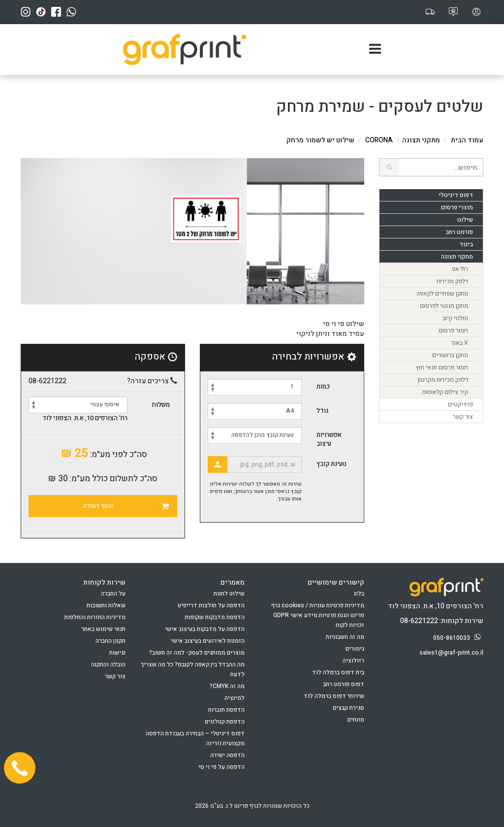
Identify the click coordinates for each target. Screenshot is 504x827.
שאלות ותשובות (106, 605)
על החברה (113, 594)
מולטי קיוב (455, 318)
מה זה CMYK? (227, 686)
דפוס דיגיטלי (456, 195)
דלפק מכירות (452, 281)
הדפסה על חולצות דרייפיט (211, 605)
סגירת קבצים (348, 708)
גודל (322, 411)
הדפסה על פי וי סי (221, 767)
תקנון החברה (110, 641)
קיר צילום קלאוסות (445, 392)
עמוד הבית (467, 140)
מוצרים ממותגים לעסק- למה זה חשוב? (197, 653)
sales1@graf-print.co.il (451, 653)
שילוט (465, 220)
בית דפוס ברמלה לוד (338, 672)
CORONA (379, 140)
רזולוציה (353, 661)
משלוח (161, 405)
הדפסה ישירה (227, 755)
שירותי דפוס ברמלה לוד (334, 696)
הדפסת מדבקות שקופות (215, 617)
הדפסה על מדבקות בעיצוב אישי (205, 629)
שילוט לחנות (229, 594)
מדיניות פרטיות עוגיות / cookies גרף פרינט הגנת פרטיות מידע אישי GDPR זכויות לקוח (318, 615)
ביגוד (466, 244)
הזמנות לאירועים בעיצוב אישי (208, 641)
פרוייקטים (460, 404)
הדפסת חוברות (226, 710)
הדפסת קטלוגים (225, 722)
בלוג (359, 594)
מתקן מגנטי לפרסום (444, 306)
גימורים (355, 649)
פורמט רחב (459, 232)
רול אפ (460, 269)
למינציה (235, 698)
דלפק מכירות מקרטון (443, 380)
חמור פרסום (453, 331)
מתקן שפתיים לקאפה (442, 294)
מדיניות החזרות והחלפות (95, 617)
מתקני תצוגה (421, 140)
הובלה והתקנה (108, 664)
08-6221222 (47, 381)
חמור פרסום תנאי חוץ (442, 367)
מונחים (356, 720)
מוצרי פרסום (457, 207)
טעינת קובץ (331, 464)
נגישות (117, 653)
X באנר (459, 343)
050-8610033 (458, 638)
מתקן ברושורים (450, 355)
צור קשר (463, 417)
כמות (323, 386)
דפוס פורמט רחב (344, 684)
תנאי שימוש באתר (103, 629)
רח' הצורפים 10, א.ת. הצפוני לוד (85, 418)
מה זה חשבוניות (345, 637)
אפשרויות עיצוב (329, 439)
